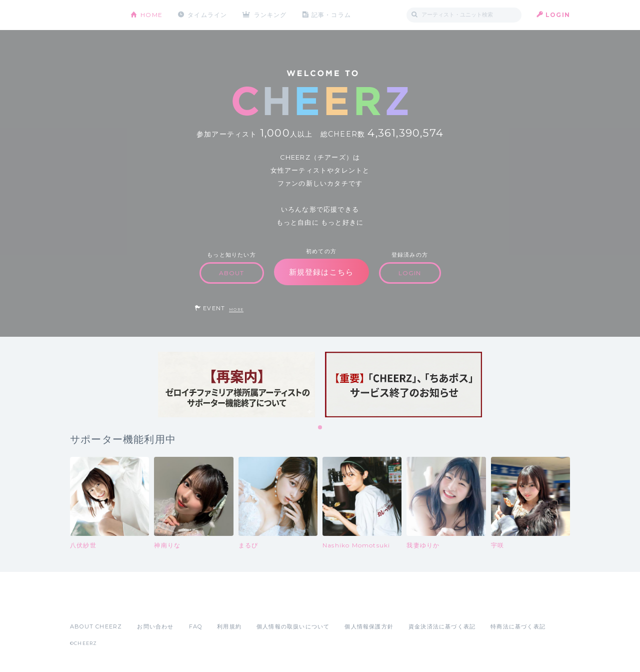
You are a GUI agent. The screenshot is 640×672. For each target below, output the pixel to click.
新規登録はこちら (321, 272)
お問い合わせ (155, 626)
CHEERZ (93, 15)
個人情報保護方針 (369, 626)
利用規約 (229, 626)
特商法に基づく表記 (518, 626)
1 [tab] (320, 428)
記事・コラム (331, 15)
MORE (236, 309)
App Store (93, 604)
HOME (151, 15)
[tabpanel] (236, 385)
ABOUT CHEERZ (96, 626)
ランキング (270, 15)
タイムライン (207, 15)
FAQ (196, 626)
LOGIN (558, 15)
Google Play (146, 604)
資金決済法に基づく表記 (442, 626)
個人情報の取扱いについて (293, 626)
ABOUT (232, 273)
